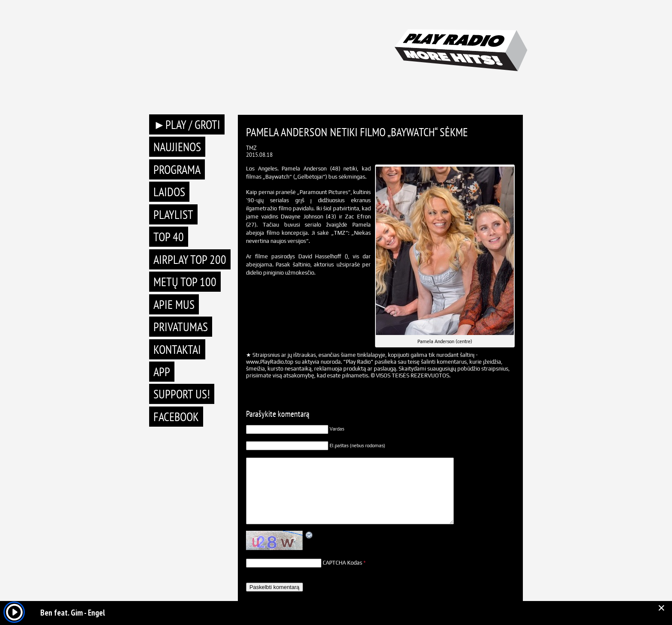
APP (162, 372)
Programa (177, 169)
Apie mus (174, 304)
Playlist (173, 214)
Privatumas (181, 327)
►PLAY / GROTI (187, 124)
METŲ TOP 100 (185, 282)
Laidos (169, 192)
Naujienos (177, 147)
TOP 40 (169, 237)
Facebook (176, 417)
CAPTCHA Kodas (342, 563)
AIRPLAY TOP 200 (190, 259)
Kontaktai (177, 349)
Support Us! (182, 394)
